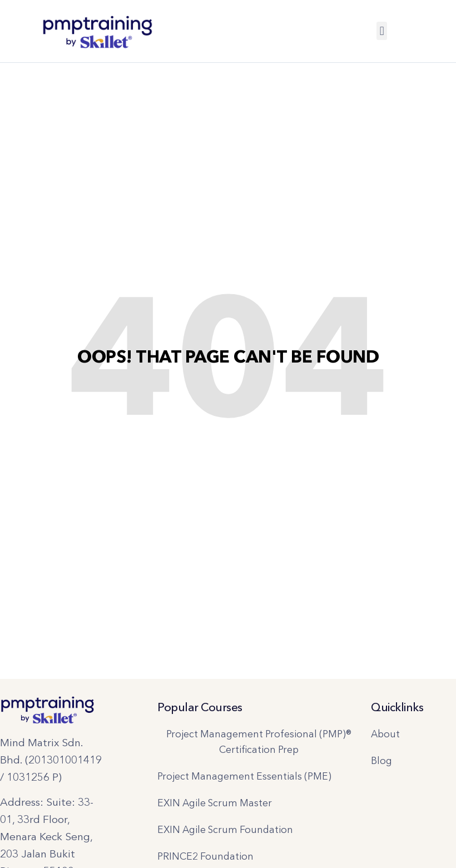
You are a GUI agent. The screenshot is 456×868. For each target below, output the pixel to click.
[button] (382, 31)
